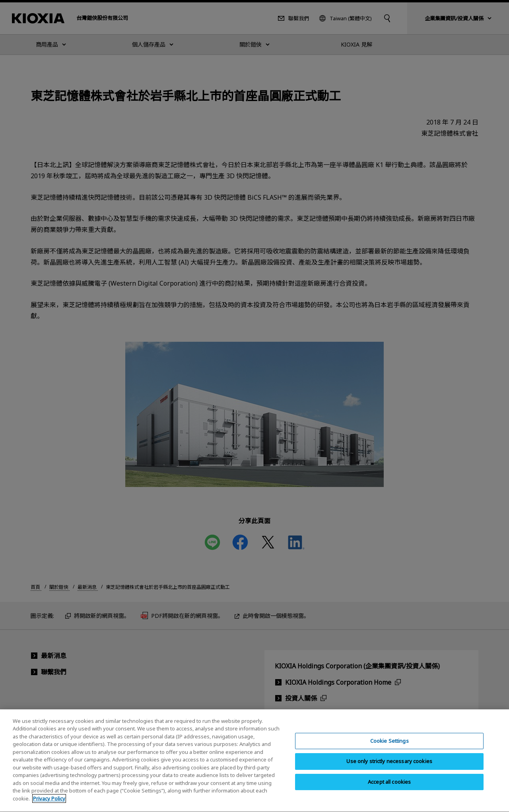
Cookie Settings (390, 748)
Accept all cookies (389, 789)
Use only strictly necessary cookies (389, 769)
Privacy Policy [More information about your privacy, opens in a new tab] (49, 806)
